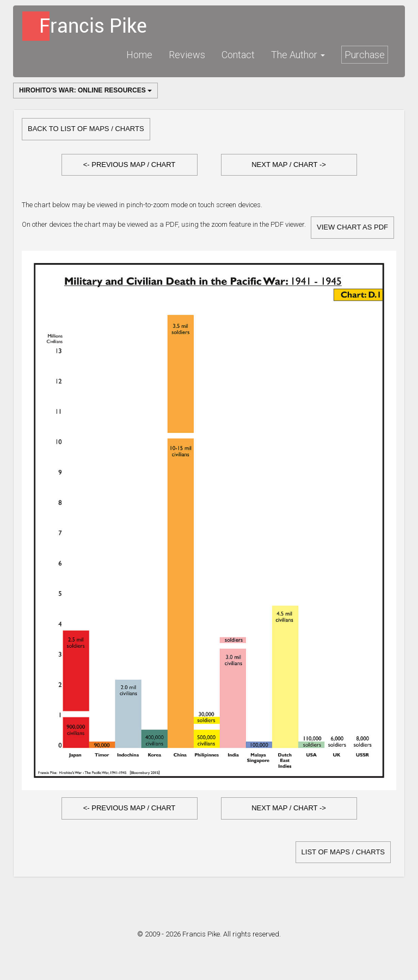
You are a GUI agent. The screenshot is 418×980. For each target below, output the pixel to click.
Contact (238, 55)
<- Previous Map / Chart (130, 165)
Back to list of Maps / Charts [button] (86, 129)
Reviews (187, 55)
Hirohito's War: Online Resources (85, 90)
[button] (130, 165)
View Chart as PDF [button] (352, 227)
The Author (298, 55)
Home (139, 55)
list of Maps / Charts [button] (343, 852)
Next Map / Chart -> (289, 165)
